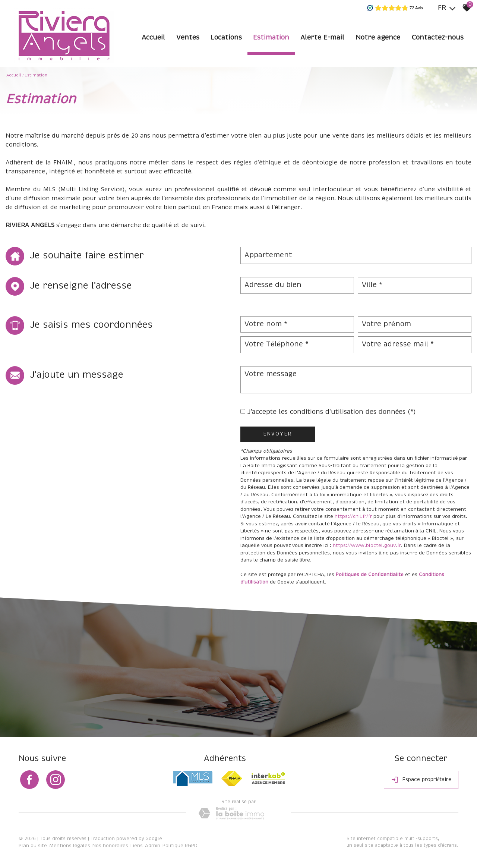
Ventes (188, 38)
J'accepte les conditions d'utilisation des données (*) (332, 412)
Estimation (271, 38)
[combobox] (356, 255)
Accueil (153, 38)
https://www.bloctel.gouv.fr (367, 546)
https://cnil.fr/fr (353, 517)
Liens (137, 846)
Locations (226, 38)
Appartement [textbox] (268, 255)
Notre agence (378, 38)
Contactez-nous (437, 38)
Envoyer (278, 434)
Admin (153, 846)
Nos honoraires (110, 846)
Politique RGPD (180, 846)
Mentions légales (70, 846)
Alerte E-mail (322, 38)
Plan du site (33, 846)
